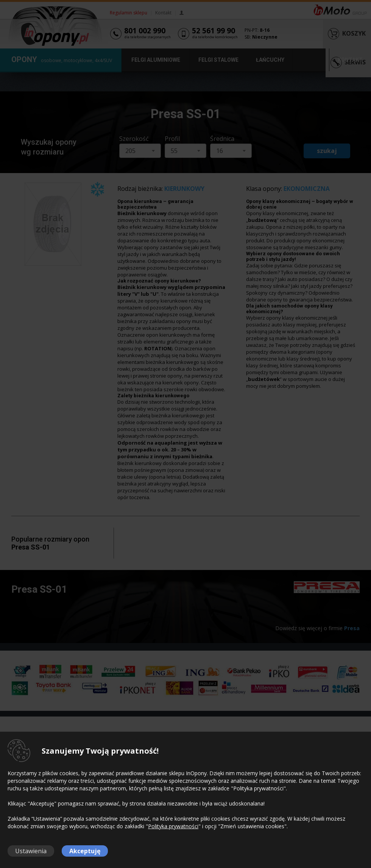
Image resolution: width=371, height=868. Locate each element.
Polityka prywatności (173, 826)
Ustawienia (31, 851)
